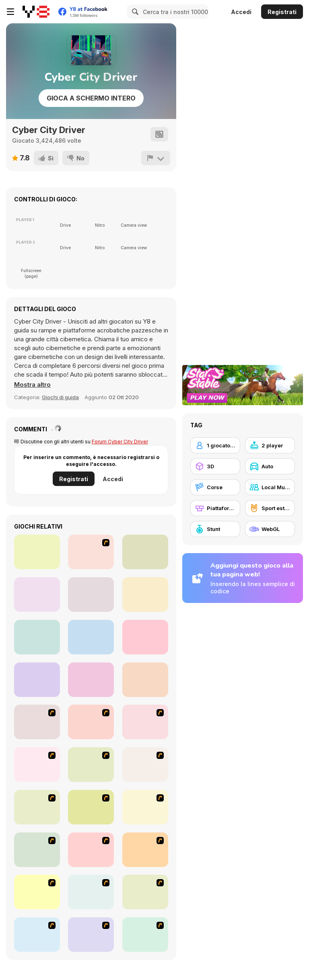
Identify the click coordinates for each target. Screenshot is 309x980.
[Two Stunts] (145, 595)
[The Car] (37, 807)
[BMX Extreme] (145, 935)
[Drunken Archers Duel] (145, 680)
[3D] (215, 466)
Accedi (241, 12)
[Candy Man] (37, 722)
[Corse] (215, 487)
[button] (32, 385)
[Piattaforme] (215, 508)
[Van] (145, 765)
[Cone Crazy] (37, 765)
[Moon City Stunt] (37, 637)
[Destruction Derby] (91, 935)
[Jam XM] (37, 935)
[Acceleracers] (145, 892)
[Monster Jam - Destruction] (91, 850)
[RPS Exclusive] (37, 680)
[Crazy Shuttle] (91, 765)
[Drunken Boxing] (91, 680)
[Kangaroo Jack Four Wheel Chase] (145, 807)
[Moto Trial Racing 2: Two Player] (91, 595)
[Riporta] (156, 158)
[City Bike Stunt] (145, 637)
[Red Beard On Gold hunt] (37, 850)
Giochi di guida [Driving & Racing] (60, 397)
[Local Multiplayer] (270, 487)
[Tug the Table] (37, 552)
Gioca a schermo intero (91, 98)
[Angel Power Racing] (91, 892)
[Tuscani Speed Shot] (145, 850)
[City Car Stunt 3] (91, 637)
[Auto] (270, 466)
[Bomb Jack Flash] (91, 807)
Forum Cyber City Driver (120, 442)
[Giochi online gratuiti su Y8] (36, 12)
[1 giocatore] (215, 445)
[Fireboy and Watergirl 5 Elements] (37, 595)
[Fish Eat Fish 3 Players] (145, 552)
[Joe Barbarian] (91, 722)
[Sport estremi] (270, 508)
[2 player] (270, 445)
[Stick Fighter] (91, 552)
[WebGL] (270, 529)
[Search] (134, 12)
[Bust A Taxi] (145, 722)
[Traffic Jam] (37, 892)
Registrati (282, 12)
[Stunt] (215, 529)
